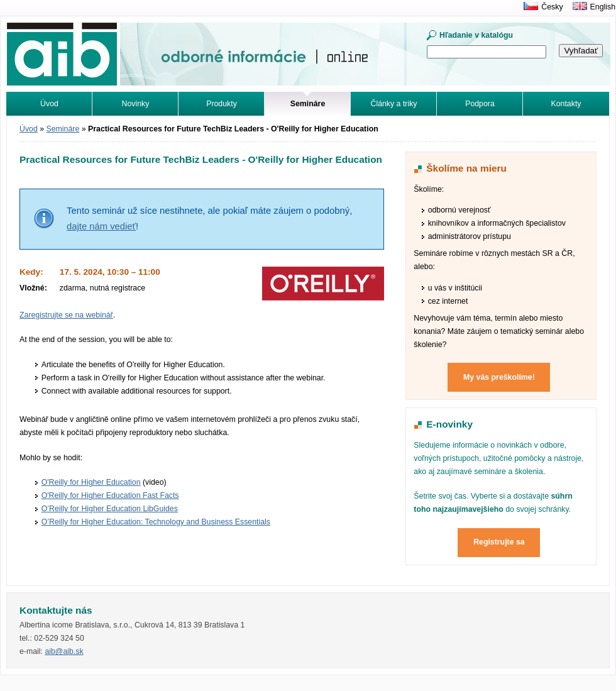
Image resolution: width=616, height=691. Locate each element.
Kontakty (566, 104)
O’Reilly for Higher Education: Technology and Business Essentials (156, 522)
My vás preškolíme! (499, 377)
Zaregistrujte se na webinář (66, 315)
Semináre (63, 129)
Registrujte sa (499, 542)
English (603, 7)
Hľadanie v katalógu (476, 35)
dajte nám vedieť (101, 226)
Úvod (49, 104)
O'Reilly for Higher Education (91, 482)
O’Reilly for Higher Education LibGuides (110, 509)
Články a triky (394, 104)
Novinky (136, 104)
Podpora (480, 104)
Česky (552, 7)
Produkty (222, 104)
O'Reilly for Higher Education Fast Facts (110, 495)
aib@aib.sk (64, 651)
